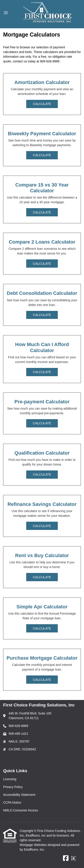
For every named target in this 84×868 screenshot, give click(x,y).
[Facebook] (66, 858)
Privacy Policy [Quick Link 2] (13, 787)
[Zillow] (76, 858)
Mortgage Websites (34, 845)
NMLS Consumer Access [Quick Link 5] (21, 810)
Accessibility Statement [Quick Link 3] (19, 795)
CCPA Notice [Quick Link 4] (12, 802)
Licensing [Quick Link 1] (10, 779)
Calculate (42, 104)
